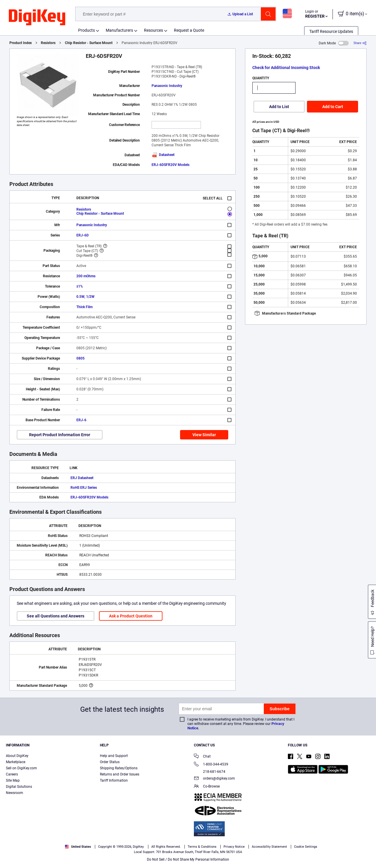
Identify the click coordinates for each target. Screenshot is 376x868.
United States (78, 847)
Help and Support (114, 756)
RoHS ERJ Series (84, 488)
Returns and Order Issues (120, 774)
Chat (202, 757)
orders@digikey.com (214, 779)
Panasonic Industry (167, 86)
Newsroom (15, 793)
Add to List (279, 107)
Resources (153, 30)
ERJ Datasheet (82, 478)
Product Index (21, 43)
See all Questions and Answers (56, 616)
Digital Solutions (19, 787)
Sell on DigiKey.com (21, 768)
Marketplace (16, 762)
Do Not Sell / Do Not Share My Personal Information (188, 859)
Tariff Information (114, 780)
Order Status (110, 762)
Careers (12, 774)
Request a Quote (189, 30)
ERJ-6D (83, 235)
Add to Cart (333, 107)
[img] (37, 18)
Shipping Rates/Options (119, 768)
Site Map (13, 780)
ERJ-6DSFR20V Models (171, 165)
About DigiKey (17, 756)
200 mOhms (86, 276)
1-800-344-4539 (211, 765)
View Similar (204, 435)
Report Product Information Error (60, 435)
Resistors (48, 43)
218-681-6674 (210, 772)
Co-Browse (207, 787)
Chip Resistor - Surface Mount (89, 43)
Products (87, 30)
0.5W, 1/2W (85, 297)
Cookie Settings (306, 847)
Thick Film (84, 307)
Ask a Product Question (131, 616)
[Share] (360, 43)
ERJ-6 (81, 420)
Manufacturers (119, 30)
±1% (80, 286)
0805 (80, 358)
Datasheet (163, 155)
